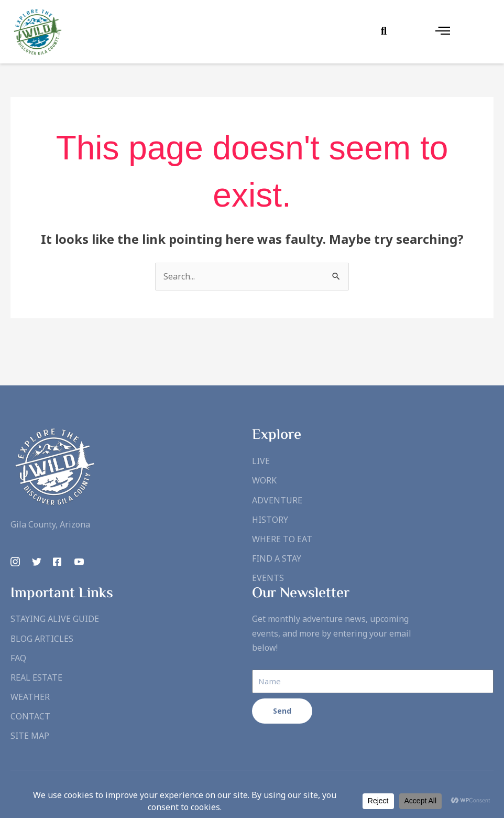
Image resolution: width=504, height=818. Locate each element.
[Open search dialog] (384, 31)
